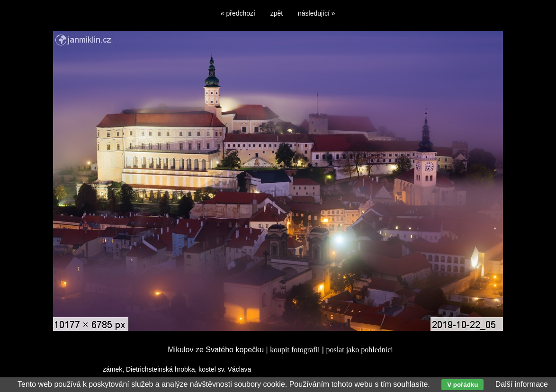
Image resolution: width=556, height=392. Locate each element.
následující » (317, 13)
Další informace (522, 384)
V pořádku (462, 385)
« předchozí (238, 13)
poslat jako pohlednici (359, 350)
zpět (277, 13)
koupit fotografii (295, 350)
